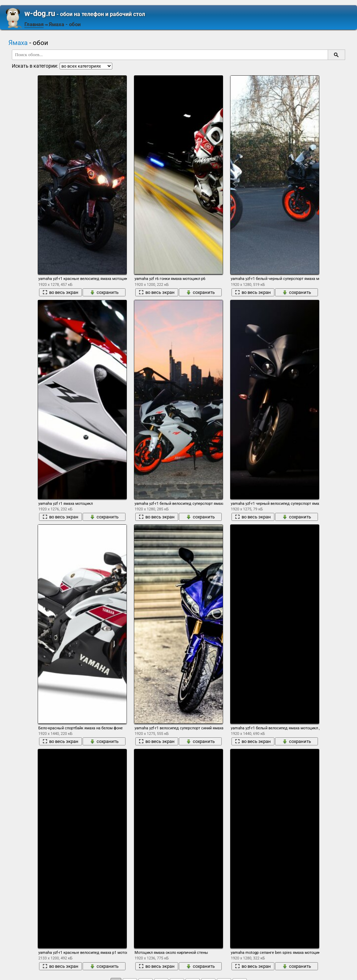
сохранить (104, 292)
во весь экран (60, 292)
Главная (34, 24)
